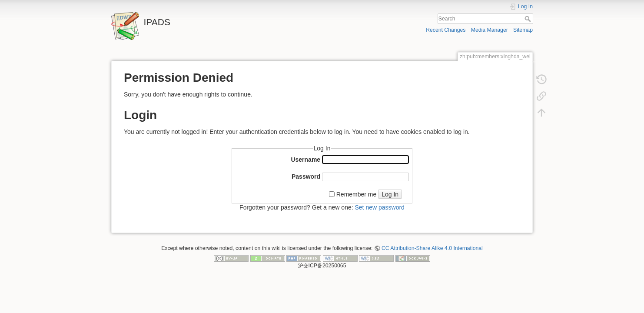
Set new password (379, 207)
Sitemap (523, 30)
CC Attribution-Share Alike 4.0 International (432, 248)
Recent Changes (446, 30)
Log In (390, 194)
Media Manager (490, 30)
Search (529, 19)
